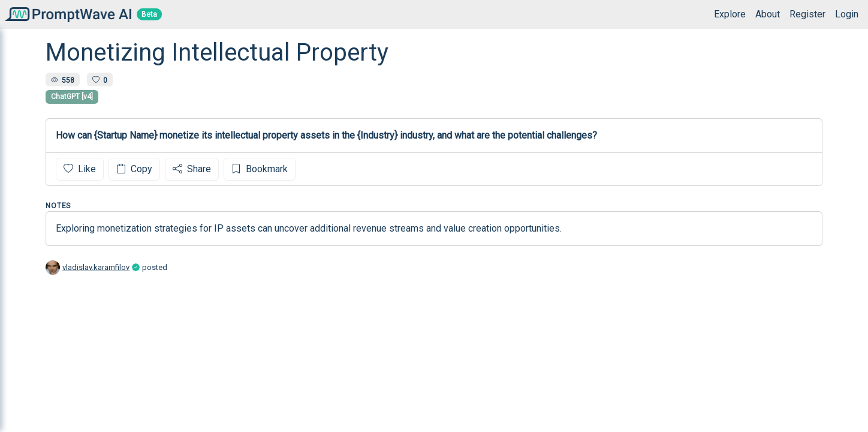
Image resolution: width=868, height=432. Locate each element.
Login (847, 14)
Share (192, 169)
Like (80, 169)
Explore (730, 14)
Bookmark (260, 169)
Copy (134, 169)
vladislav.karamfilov (96, 267)
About (768, 14)
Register (807, 14)
